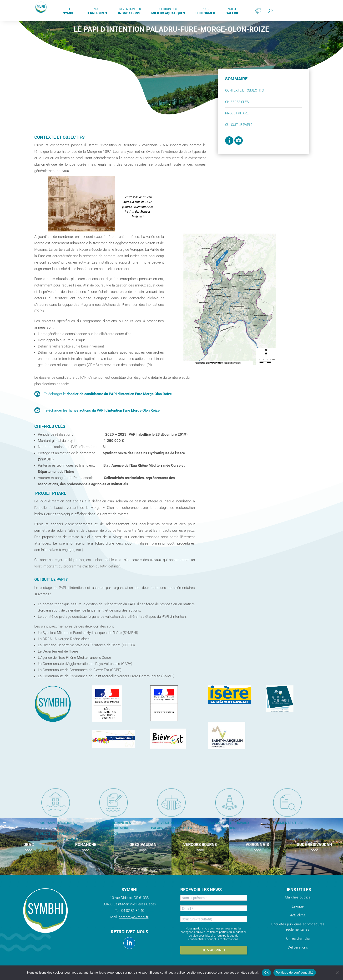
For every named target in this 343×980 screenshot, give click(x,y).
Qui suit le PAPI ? (256, 125)
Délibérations (298, 947)
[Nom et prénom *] (214, 898)
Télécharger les (102, 410)
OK (266, 972)
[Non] (337, 973)
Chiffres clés (254, 102)
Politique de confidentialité (295, 972)
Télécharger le (108, 394)
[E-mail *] (214, 908)
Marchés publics (298, 897)
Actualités (298, 915)
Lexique (298, 906)
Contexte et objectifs (261, 90)
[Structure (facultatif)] (214, 919)
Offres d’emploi (298, 939)
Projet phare (254, 113)
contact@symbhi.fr (134, 917)
